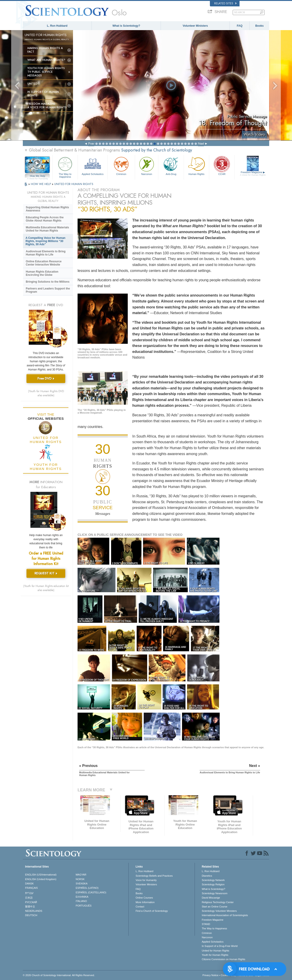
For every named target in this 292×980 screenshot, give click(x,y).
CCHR (222, 166)
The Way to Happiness (65, 167)
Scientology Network (213, 880)
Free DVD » (46, 378)
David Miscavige (211, 898)
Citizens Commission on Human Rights (223, 959)
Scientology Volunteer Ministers (219, 911)
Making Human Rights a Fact (45, 50)
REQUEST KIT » (46, 573)
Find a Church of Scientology (152, 911)
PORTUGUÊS (84, 906)
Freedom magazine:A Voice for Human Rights (47, 106)
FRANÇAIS (31, 888)
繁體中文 (30, 907)
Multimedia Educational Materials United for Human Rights (47, 229)
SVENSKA (82, 884)
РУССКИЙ (31, 902)
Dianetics (207, 876)
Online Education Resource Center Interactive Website (44, 263)
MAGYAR (81, 875)
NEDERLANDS (34, 911)
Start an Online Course (214, 907)
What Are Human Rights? (46, 60)
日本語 (29, 898)
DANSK (29, 884)
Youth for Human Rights (215, 955)
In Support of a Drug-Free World (220, 946)
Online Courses (144, 898)
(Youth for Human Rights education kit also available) (46, 588)
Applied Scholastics (93, 166)
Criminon (121, 166)
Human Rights (196, 166)
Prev (91, 143)
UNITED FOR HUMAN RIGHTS (74, 184)
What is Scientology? (126, 26)
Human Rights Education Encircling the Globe (42, 273)
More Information (145, 902)
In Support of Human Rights (43, 94)
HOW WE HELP (41, 184)
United (32, 84)
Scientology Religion (213, 884)
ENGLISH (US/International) (41, 875)
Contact (140, 907)
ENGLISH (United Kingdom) (41, 879)
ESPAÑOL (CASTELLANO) (91, 892)
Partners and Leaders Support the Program (48, 290)
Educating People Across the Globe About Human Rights (45, 219)
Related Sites (225, 3)
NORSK (80, 879)
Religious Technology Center (218, 902)
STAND (206, 924)
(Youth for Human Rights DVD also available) (46, 393)
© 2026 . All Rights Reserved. (59, 975)
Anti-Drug (171, 166)
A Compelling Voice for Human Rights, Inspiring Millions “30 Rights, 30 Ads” (46, 241)
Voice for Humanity (146, 880)
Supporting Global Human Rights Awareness (47, 209)
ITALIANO (81, 901)
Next (201, 143)
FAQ (240, 26)
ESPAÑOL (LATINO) (87, 888)
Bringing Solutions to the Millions (48, 282)
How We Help (38, 176)
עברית (29, 893)
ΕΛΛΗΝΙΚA (82, 897)
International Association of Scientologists (225, 915)
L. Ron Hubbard (57, 26)
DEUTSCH (31, 915)
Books (259, 26)
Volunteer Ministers (195, 26)
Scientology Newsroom (215, 893)
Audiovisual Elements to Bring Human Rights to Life (46, 253)
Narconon (147, 166)
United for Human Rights (215, 951)
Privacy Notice (210, 975)
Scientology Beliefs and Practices (154, 876)
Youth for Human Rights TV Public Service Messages (46, 72)
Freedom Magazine (253, 174)
